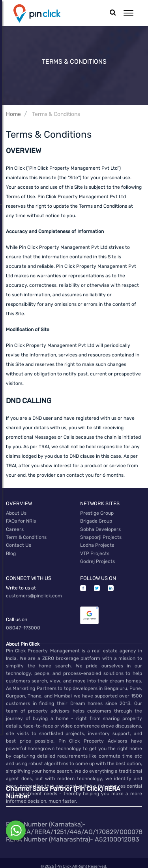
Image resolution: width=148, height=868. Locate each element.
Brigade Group (96, 520)
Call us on (17, 614)
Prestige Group (97, 513)
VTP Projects (95, 550)
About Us (16, 513)
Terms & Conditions (56, 114)
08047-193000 (23, 622)
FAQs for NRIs (21, 520)
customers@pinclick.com (34, 591)
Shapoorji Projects (101, 535)
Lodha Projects (97, 543)
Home (13, 114)
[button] (128, 13)
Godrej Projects (97, 558)
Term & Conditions (26, 535)
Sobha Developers (100, 528)
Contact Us (18, 543)
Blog (11, 550)
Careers (15, 528)
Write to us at (21, 584)
